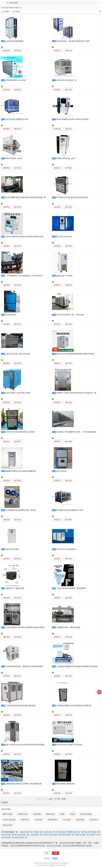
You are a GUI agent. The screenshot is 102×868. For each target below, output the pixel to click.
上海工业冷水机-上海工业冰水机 (18, 354)
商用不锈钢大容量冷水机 (66, 784)
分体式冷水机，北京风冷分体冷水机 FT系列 (73, 41)
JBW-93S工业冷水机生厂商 (66, 80)
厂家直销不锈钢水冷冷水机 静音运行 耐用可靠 (74, 706)
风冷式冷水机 (10, 315)
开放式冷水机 (23, 814)
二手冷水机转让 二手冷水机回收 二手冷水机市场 (24, 276)
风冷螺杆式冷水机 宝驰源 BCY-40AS (70, 510)
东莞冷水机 (25, 820)
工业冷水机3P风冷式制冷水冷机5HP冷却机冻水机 (24, 237)
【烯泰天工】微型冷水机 (15, 588)
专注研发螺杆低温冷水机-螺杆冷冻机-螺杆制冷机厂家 (25, 197)
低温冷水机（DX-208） (65, 276)
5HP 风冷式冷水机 (12, 549)
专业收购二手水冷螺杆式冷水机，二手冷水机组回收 (76, 432)
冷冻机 (62, 814)
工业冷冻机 (67, 820)
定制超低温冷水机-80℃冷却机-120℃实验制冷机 (24, 784)
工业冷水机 (38, 820)
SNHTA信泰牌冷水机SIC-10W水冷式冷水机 (72, 119)
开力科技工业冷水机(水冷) (66, 549)
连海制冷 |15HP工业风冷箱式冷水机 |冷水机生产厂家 (76, 393)
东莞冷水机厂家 (8, 835)
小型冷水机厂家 (62, 832)
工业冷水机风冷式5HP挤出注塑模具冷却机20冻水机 (25, 627)
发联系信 (6, 51)
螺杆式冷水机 (8, 814)
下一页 (57, 799)
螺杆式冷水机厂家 (76, 832)
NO (29, 805)
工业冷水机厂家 (49, 832)
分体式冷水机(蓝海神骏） (15, 41)
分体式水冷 (94, 820)
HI (18, 805)
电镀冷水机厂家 (26, 832)
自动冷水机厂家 (21, 837)
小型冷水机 (37, 814)
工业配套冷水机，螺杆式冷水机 (68, 627)
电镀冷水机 (50, 814)
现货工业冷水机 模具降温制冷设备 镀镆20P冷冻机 (75, 354)
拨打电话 (18, 51)
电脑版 (55, 858)
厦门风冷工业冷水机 (64, 237)
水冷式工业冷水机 (9, 820)
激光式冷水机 (8, 825)
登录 (46, 853)
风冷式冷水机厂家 (22, 835)
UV (42, 805)
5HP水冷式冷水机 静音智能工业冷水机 (20, 432)
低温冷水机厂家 (67, 835)
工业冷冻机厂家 (36, 835)
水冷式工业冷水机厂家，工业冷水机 (70, 315)
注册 (56, 853)
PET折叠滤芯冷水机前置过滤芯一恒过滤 (21, 510)
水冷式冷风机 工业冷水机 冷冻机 (18, 393)
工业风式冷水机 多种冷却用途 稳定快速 (20, 706)
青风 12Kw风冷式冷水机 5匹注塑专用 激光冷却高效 (25, 745)
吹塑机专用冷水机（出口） (66, 158)
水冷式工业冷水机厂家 (52, 835)
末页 (64, 799)
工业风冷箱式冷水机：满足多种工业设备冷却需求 (24, 666)
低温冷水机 (80, 820)
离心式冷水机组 (86, 814)
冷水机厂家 (94, 835)
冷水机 (73, 814)
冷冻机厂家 (38, 832)
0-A (2, 805)
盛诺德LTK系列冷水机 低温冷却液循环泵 (21, 471)
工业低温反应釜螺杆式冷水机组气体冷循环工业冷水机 (77, 666)
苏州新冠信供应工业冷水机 (16, 80)
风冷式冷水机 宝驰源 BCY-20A (17, 119)
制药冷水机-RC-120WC (14, 158)
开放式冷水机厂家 (82, 835)
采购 (99, 692)
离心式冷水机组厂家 (92, 832)
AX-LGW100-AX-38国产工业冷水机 (69, 745)
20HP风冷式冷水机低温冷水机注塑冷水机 (72, 197)
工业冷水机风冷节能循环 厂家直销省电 (71, 588)
